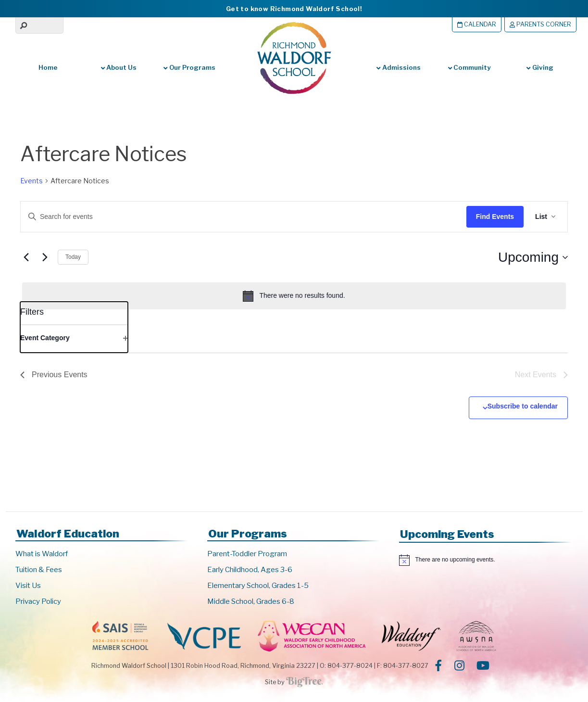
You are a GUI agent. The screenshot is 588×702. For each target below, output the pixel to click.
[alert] (294, 296)
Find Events (495, 217)
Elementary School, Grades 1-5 (258, 586)
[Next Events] (45, 257)
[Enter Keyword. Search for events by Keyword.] (235, 217)
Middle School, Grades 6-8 (251, 601)
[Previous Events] (26, 257)
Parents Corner (540, 24)
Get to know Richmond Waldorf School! (294, 9)
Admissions (398, 67)
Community (469, 67)
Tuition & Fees (39, 570)
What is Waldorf (42, 554)
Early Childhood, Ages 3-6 (250, 570)
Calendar (477, 24)
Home (48, 67)
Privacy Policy (38, 601)
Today (73, 257)
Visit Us (28, 586)
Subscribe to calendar (523, 406)
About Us (119, 67)
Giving (540, 67)
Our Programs (189, 67)
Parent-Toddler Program (247, 554)
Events (31, 181)
